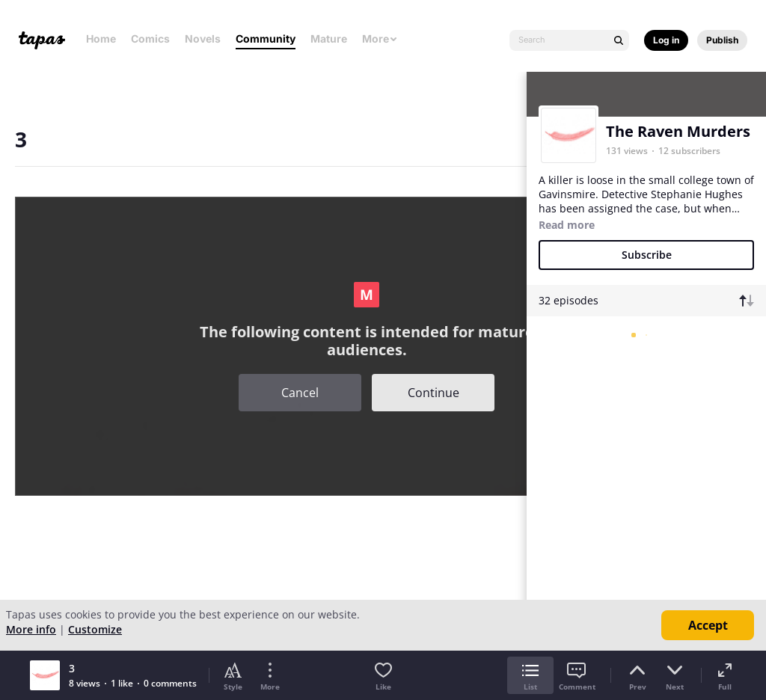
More (380, 39)
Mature (329, 39)
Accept (708, 625)
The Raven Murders (678, 131)
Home (101, 39)
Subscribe (647, 255)
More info (31, 629)
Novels (203, 39)
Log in (666, 40)
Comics (150, 39)
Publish (722, 40)
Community (266, 39)
